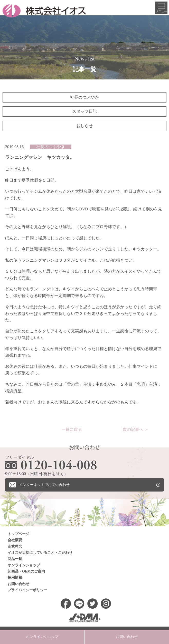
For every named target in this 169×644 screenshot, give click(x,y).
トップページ (18, 534)
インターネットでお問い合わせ (44, 485)
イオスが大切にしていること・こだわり (40, 553)
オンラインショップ (24, 565)
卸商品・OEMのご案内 (26, 572)
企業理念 (15, 546)
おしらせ (85, 126)
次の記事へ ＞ (136, 429)
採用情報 (15, 578)
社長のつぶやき (85, 97)
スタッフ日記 (85, 111)
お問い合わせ (18, 584)
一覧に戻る (72, 429)
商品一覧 (15, 559)
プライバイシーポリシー (27, 590)
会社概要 (15, 540)
